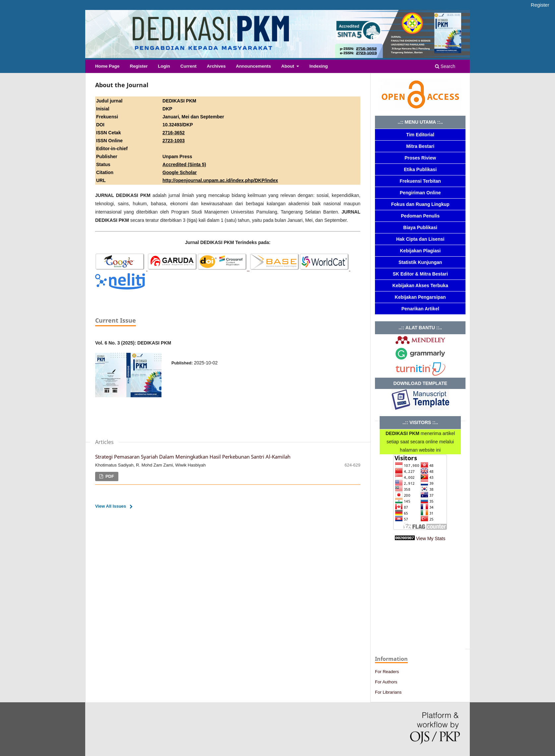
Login (164, 66)
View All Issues (111, 506)
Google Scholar (180, 172)
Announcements (254, 66)
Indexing (319, 66)
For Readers (387, 672)
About (288, 66)
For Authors (386, 682)
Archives (216, 66)
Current (188, 66)
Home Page (107, 66)
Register (139, 66)
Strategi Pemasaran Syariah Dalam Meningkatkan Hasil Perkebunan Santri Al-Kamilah (193, 457)
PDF (109, 476)
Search (445, 66)
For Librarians (388, 692)
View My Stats (431, 538)
